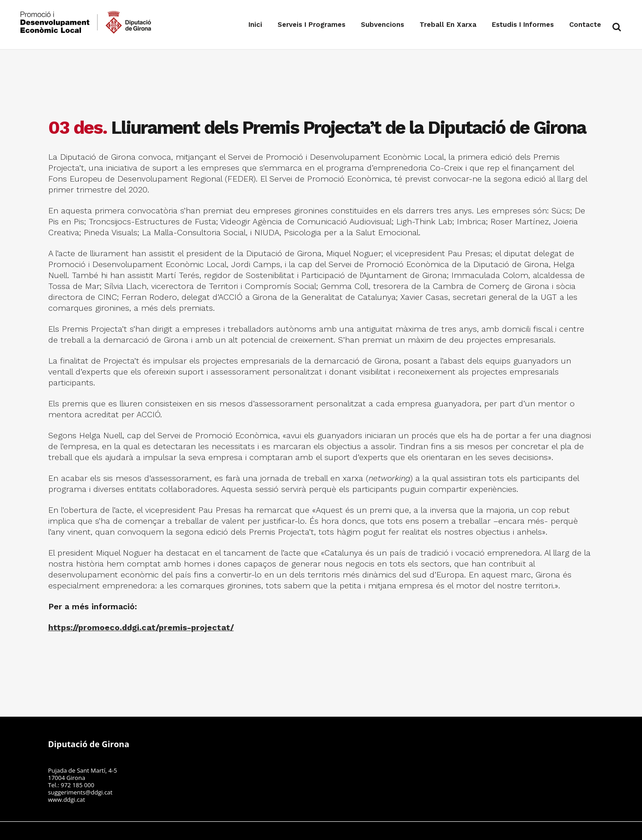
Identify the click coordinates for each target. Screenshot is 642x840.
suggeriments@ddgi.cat (81, 792)
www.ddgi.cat (67, 800)
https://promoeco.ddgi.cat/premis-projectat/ (141, 627)
